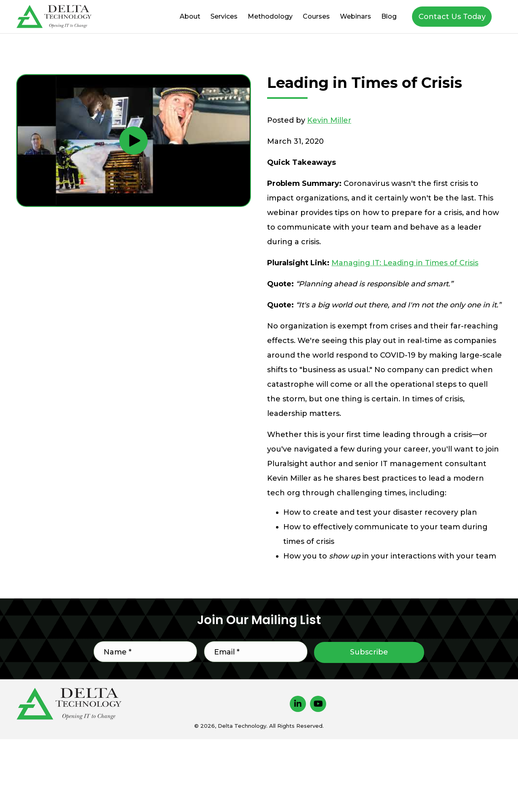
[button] (452, 17)
